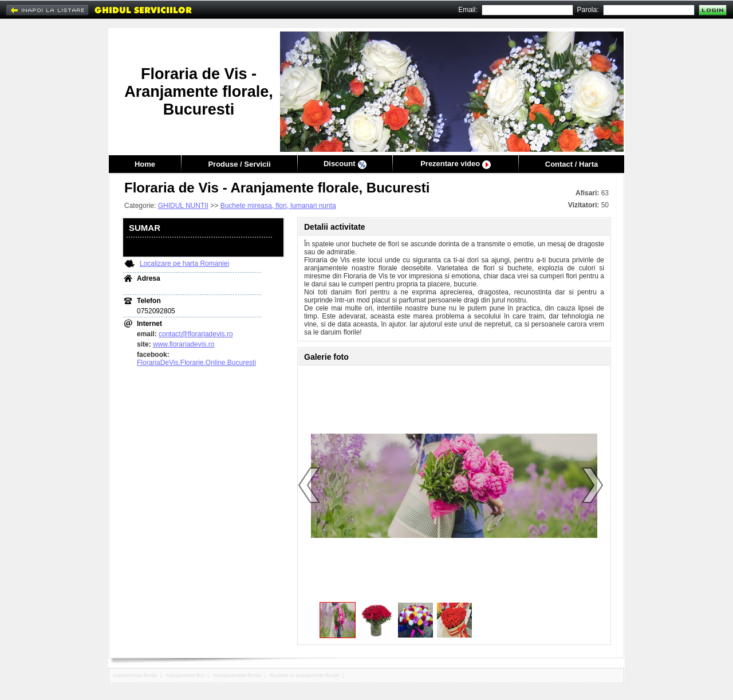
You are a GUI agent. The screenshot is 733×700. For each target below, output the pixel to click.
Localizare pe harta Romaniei (184, 264)
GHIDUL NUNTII (183, 206)
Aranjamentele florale (237, 675)
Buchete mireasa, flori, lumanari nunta (278, 206)
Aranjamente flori (185, 675)
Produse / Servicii (239, 164)
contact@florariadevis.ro (196, 334)
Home (145, 164)
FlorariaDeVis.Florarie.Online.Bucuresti (196, 363)
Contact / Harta (572, 164)
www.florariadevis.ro (184, 344)
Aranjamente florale (135, 675)
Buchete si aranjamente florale (305, 675)
